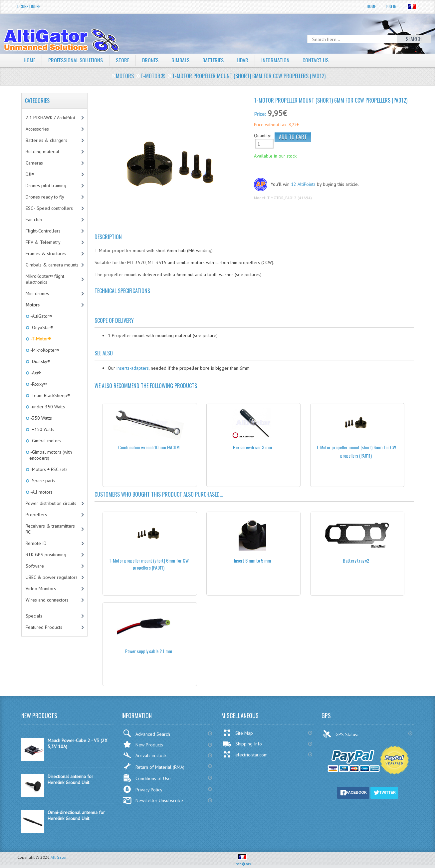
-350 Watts (41, 418)
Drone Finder (29, 6)
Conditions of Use (147, 778)
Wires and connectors (47, 600)
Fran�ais (242, 861)
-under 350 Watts (47, 407)
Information (276, 60)
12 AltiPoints (303, 184)
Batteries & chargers (46, 140)
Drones (150, 60)
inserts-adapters (133, 368)
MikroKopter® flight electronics (45, 279)
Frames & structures (46, 253)
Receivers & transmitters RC (50, 529)
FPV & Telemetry (43, 242)
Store (122, 60)
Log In (391, 6)
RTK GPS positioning (46, 555)
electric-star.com (245, 754)
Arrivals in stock (145, 755)
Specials (34, 616)
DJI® (30, 174)
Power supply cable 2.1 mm (149, 651)
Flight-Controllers (43, 231)
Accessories (37, 129)
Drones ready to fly (45, 197)
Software (35, 566)
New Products (143, 744)
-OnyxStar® (41, 327)
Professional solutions (76, 60)
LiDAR (243, 60)
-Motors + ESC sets (48, 469)
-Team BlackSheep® (50, 395)
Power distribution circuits (51, 503)
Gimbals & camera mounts (52, 265)
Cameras (34, 163)
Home (371, 6)
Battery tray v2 (356, 560)
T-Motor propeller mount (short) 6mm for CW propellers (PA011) (149, 564)
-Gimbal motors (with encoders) (51, 455)
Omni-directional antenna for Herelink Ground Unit (76, 815)
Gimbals (181, 60)
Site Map (238, 733)
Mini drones (37, 293)
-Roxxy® (38, 384)
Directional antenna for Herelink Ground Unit (70, 779)
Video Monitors (41, 589)
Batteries (213, 60)
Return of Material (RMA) (154, 766)
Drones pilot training (46, 186)
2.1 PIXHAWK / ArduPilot (50, 118)
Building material (42, 152)
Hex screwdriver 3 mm (252, 447)
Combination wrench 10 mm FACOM (149, 447)
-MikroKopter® (44, 350)
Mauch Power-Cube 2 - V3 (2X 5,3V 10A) (78, 743)
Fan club (34, 219)
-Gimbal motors (45, 441)
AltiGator (59, 857)
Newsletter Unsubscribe (153, 800)
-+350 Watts (42, 429)
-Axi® (35, 373)
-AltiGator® (41, 316)
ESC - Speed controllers (49, 208)
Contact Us (316, 60)
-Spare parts (42, 481)
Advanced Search (146, 733)
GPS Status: (341, 734)
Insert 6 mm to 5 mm (252, 560)
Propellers (36, 515)
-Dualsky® (40, 361)
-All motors (41, 492)
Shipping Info (242, 744)
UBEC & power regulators (52, 577)
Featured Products (44, 627)
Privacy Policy (143, 789)
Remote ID (36, 543)
